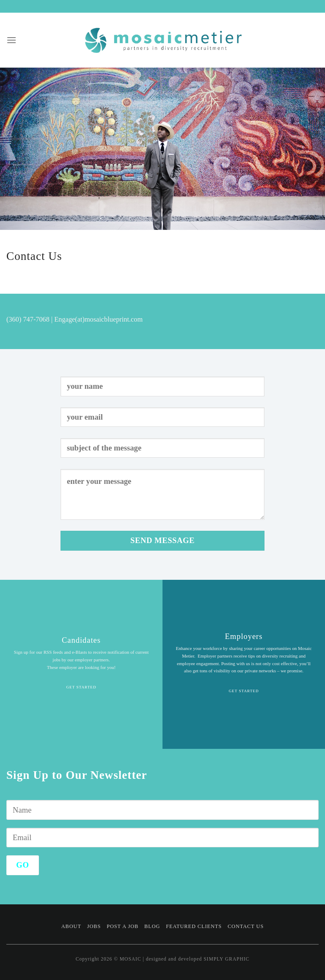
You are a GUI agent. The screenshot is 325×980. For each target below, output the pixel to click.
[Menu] (12, 40)
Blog (152, 926)
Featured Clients (194, 926)
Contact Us (246, 926)
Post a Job (123, 926)
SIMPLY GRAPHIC (226, 959)
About (71, 926)
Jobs (94, 926)
